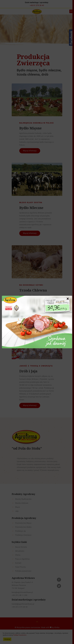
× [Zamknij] (68, 299)
